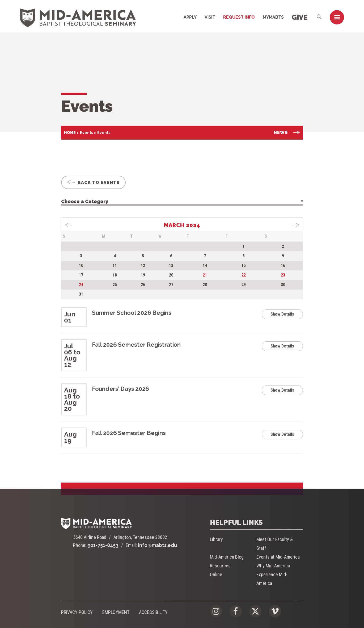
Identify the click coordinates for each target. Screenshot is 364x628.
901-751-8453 (103, 545)
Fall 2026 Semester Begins (129, 433)
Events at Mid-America (278, 557)
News (287, 133)
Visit (210, 17)
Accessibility (153, 612)
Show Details (282, 314)
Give (300, 17)
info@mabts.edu (157, 545)
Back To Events (93, 183)
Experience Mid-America (272, 579)
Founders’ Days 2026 (120, 389)
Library (216, 539)
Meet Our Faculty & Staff (275, 544)
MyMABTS (273, 17)
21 (205, 275)
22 (244, 275)
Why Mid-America (273, 566)
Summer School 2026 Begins (132, 313)
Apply (190, 17)
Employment (116, 612)
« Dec (69, 225)
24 (81, 285)
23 (283, 275)
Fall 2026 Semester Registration (136, 345)
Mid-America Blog (227, 557)
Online (216, 574)
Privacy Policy (77, 612)
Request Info (239, 17)
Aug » (296, 225)
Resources (220, 566)
